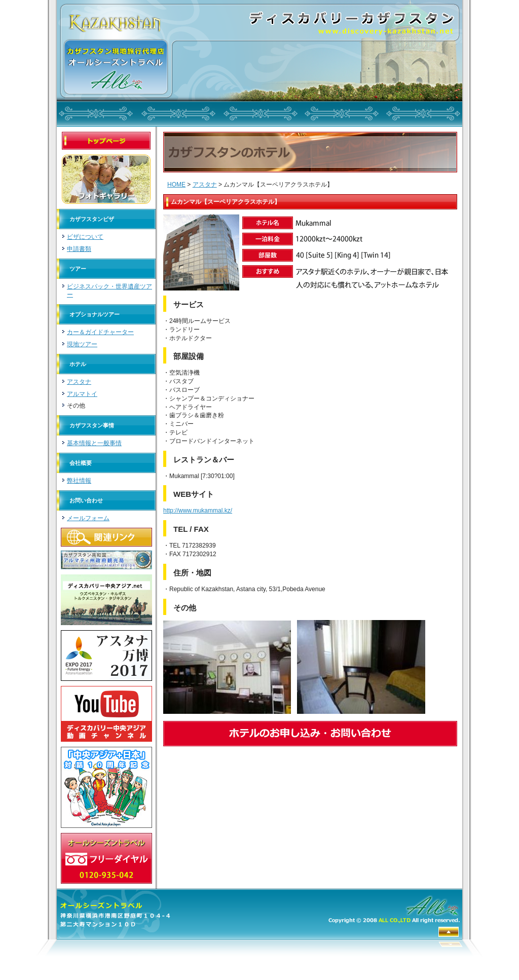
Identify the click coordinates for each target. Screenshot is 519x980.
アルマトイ (82, 394)
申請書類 (79, 249)
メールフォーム (88, 518)
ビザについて (85, 237)
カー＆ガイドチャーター (100, 332)
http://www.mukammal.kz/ (198, 511)
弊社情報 (79, 481)
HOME (176, 185)
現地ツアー (82, 344)
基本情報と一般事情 (94, 443)
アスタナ (79, 382)
